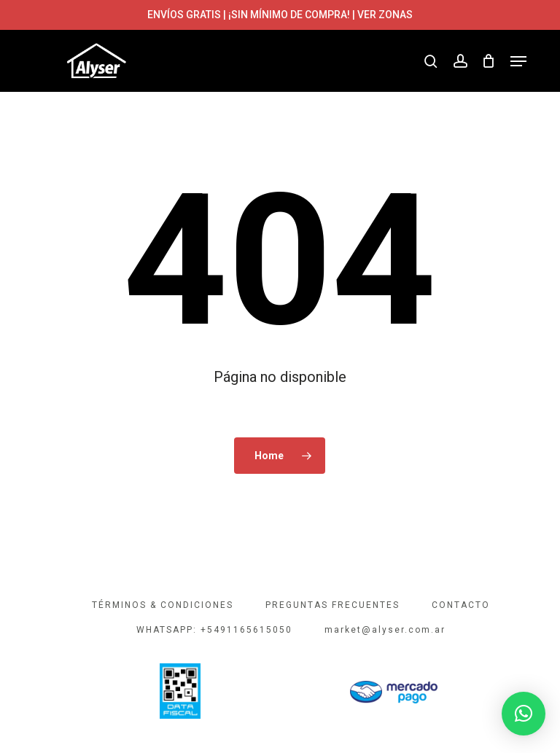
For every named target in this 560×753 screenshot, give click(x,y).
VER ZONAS (385, 15)
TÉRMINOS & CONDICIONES (163, 605)
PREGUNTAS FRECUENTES (332, 605)
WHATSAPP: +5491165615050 (214, 630)
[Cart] (489, 61)
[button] (518, 61)
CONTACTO (461, 605)
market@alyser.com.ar (385, 630)
